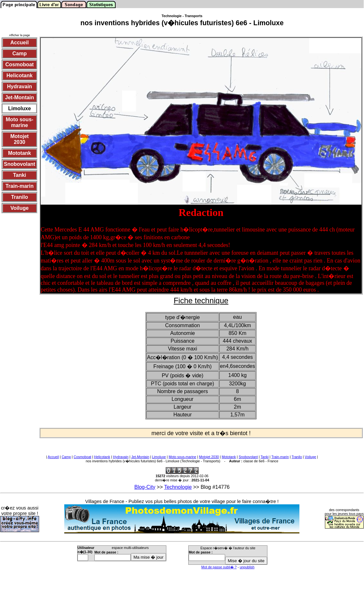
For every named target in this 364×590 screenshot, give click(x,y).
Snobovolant (248, 457)
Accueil (53, 457)
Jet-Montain (140, 457)
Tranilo (297, 457)
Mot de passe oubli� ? (219, 567)
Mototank (229, 457)
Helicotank (102, 457)
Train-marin (280, 457)
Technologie (178, 487)
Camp (66, 457)
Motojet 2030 (209, 457)
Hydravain (121, 457)
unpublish (247, 567)
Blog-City (145, 487)
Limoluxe (159, 457)
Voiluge (311, 457)
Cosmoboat (83, 457)
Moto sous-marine (182, 457)
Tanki (265, 457)
